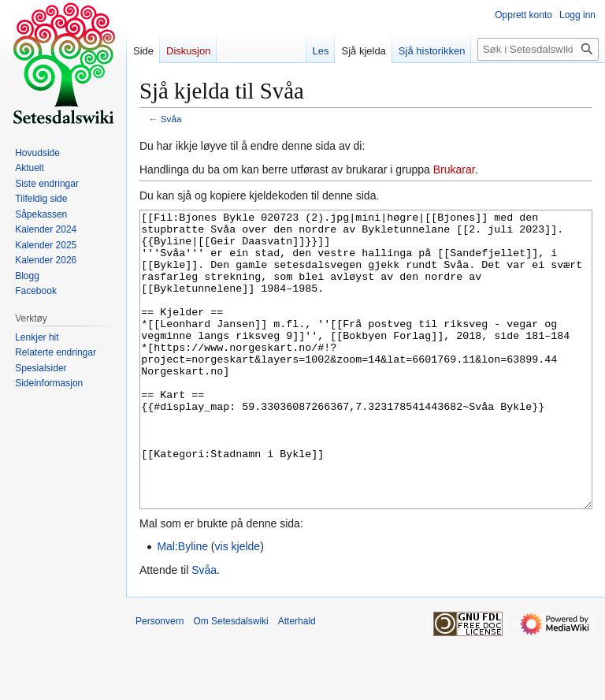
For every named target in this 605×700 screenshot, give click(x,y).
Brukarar (454, 169)
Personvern (160, 680)
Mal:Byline (182, 605)
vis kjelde (238, 605)
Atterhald (297, 680)
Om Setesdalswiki (230, 680)
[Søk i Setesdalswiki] (538, 49)
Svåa (171, 119)
